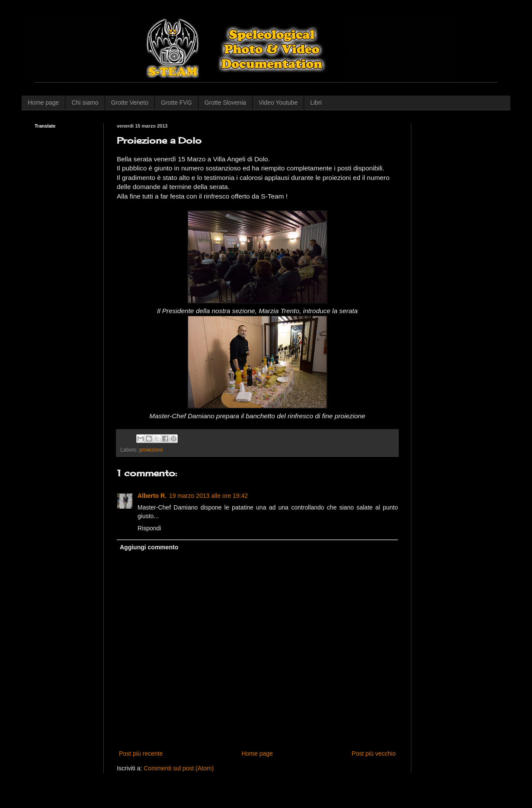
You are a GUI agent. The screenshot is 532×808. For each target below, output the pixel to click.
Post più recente (141, 753)
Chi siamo (85, 103)
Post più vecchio (374, 753)
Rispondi (149, 528)
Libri (316, 103)
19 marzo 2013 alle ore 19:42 (208, 496)
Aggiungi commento (149, 547)
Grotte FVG (176, 103)
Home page (43, 103)
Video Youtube (278, 103)
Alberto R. (152, 496)
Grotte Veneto (130, 103)
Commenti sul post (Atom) (179, 768)
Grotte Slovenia (226, 103)
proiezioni (151, 450)
